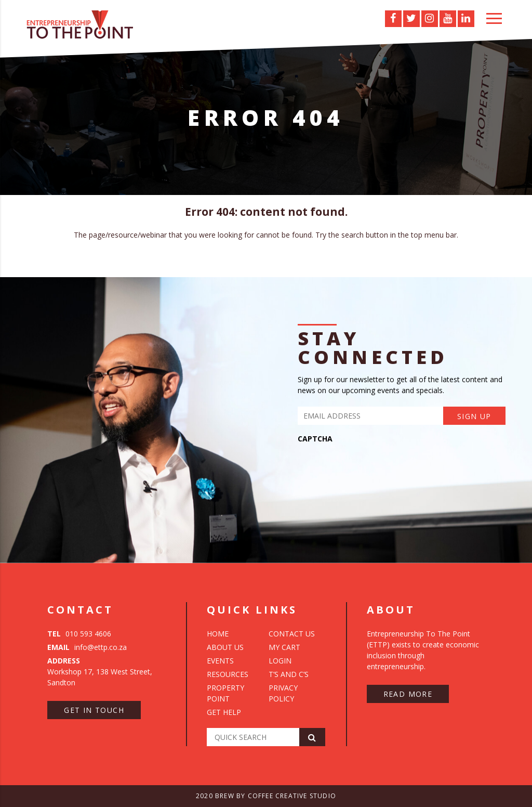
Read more (408, 694)
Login (280, 661)
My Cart (284, 647)
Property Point (225, 693)
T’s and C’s (289, 674)
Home (218, 634)
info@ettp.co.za (87, 647)
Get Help (224, 712)
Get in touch (94, 710)
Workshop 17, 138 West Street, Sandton (100, 672)
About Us (225, 647)
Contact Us (292, 634)
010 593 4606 (79, 634)
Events (220, 661)
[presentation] (377, 468)
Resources (228, 674)
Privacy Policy (283, 693)
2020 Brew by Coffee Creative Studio (266, 796)
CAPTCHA (315, 439)
